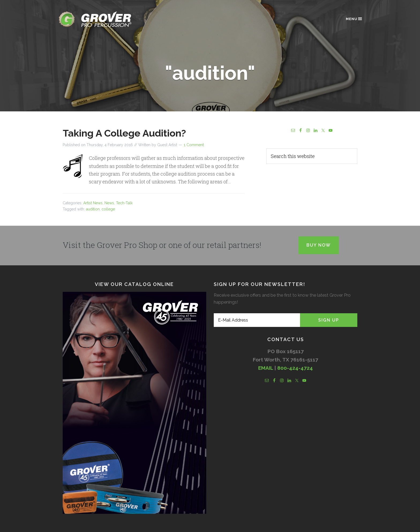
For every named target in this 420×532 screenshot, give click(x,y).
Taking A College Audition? (124, 133)
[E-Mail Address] (257, 320)
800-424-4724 (295, 368)
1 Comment (194, 145)
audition (93, 209)
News (109, 203)
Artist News (93, 203)
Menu (354, 19)
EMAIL (266, 368)
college (108, 209)
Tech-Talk (124, 203)
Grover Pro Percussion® (104, 19)
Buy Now (319, 245)
